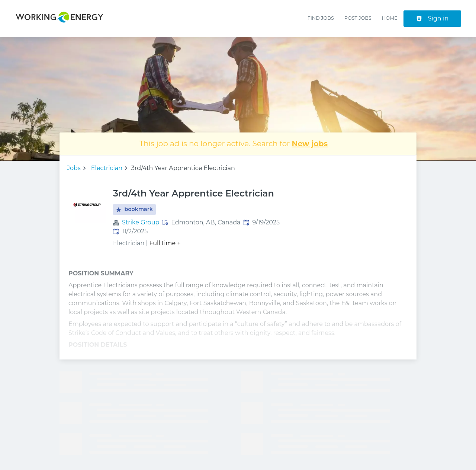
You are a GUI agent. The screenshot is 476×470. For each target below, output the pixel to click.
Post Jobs (358, 18)
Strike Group (141, 222)
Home (390, 18)
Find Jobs (321, 18)
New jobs (310, 144)
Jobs (74, 168)
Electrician (107, 168)
